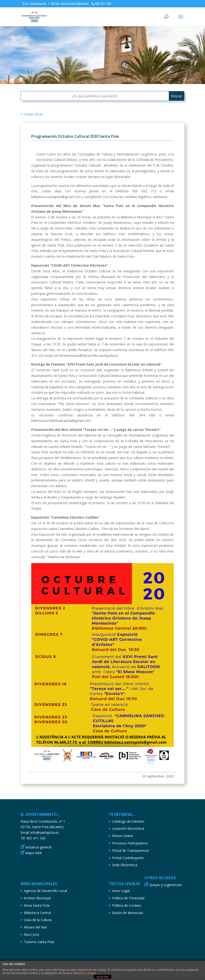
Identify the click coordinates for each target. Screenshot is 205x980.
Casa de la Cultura (38, 920)
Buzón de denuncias (128, 913)
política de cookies (85, 973)
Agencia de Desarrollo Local (45, 891)
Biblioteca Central (37, 913)
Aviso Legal (121, 891)
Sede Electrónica (125, 865)
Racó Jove (32, 934)
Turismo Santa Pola (39, 942)
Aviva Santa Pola (37, 905)
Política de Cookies (127, 905)
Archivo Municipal (37, 898)
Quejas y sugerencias (166, 885)
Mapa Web (34, 853)
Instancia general (38, 847)
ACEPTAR (102, 977)
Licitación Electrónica (128, 828)
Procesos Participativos (130, 843)
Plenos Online (123, 836)
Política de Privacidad (128, 898)
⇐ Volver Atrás (32, 114)
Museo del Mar (35, 927)
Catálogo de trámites (128, 821)
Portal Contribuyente (128, 858)
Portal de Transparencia (130, 850)
